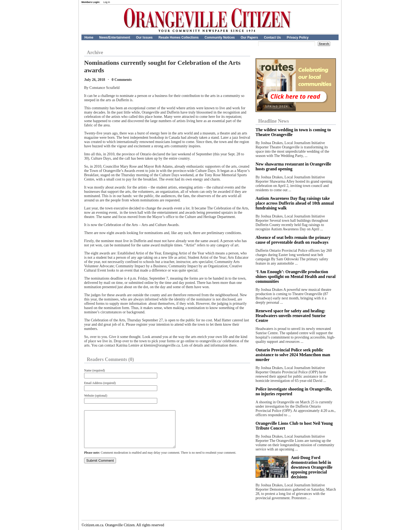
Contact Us (272, 37)
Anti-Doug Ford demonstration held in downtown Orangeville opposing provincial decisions (312, 467)
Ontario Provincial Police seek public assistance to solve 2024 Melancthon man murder (293, 355)
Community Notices (220, 37)
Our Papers (249, 37)
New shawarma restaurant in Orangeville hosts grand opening (293, 166)
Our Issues (144, 37)
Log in (107, 2)
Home (89, 37)
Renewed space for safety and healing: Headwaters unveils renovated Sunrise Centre (290, 316)
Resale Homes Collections (179, 37)
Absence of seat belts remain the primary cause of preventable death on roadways (293, 240)
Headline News (274, 121)
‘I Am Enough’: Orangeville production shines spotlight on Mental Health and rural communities (296, 277)
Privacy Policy (298, 37)
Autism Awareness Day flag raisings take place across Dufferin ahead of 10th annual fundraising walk (295, 203)
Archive (95, 52)
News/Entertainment (115, 37)
